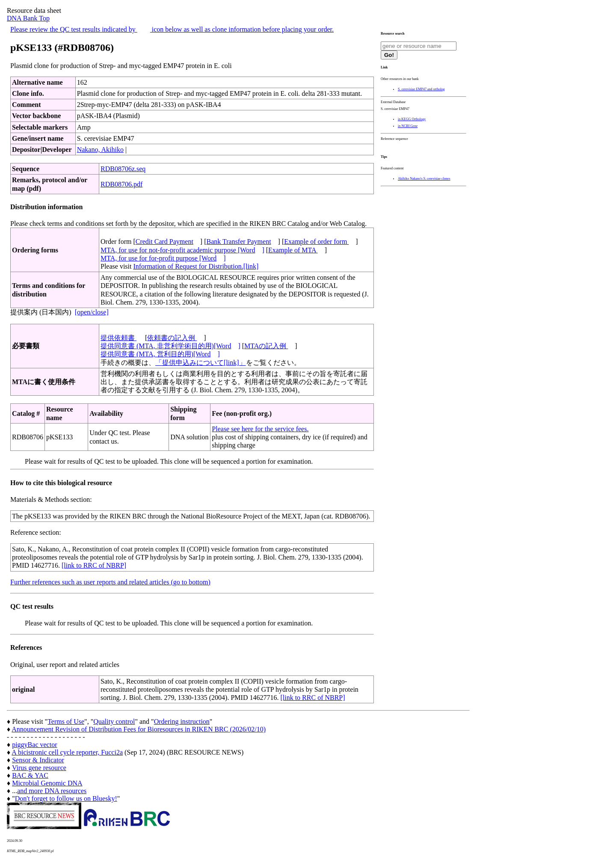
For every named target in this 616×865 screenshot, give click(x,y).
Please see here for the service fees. (260, 429)
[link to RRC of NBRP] (94, 565)
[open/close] (92, 312)
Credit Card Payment (164, 241)
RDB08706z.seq (123, 169)
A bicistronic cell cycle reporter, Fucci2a (67, 752)
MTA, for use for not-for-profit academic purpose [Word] (182, 250)
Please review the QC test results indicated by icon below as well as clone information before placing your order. (172, 29)
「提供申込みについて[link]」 (201, 363)
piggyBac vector (34, 745)
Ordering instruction (182, 721)
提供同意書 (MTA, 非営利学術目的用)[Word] (170, 346)
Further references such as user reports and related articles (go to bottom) (110, 582)
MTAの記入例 (266, 346)
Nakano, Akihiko (100, 150)
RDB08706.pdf (121, 184)
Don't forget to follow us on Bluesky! (66, 798)
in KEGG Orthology (412, 119)
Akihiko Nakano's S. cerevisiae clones (424, 179)
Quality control (114, 721)
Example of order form (316, 241)
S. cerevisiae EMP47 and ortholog (421, 89)
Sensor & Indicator (38, 760)
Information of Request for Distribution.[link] (196, 266)
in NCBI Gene (408, 126)
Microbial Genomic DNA (47, 783)
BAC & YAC (30, 775)
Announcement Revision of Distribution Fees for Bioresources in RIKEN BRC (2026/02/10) (139, 729)
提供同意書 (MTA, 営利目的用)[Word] (160, 354)
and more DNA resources (52, 791)
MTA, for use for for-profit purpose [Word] (163, 258)
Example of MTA (293, 250)
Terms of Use (66, 721)
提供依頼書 (118, 338)
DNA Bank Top (28, 18)
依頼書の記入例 (172, 338)
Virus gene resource (39, 768)
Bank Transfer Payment (239, 241)
